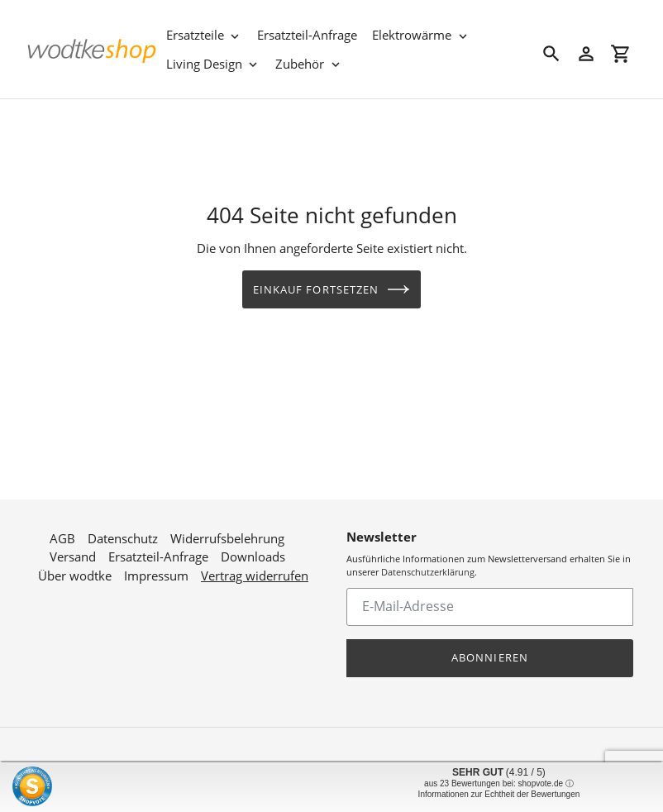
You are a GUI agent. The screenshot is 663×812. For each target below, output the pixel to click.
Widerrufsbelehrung (227, 531)
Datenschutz (123, 531)
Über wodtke (75, 568)
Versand (73, 550)
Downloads (253, 550)
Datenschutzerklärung (428, 565)
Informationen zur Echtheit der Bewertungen (499, 794)
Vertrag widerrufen (255, 568)
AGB (62, 531)
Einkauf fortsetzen (331, 289)
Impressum (156, 568)
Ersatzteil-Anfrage (158, 550)
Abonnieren (489, 650)
